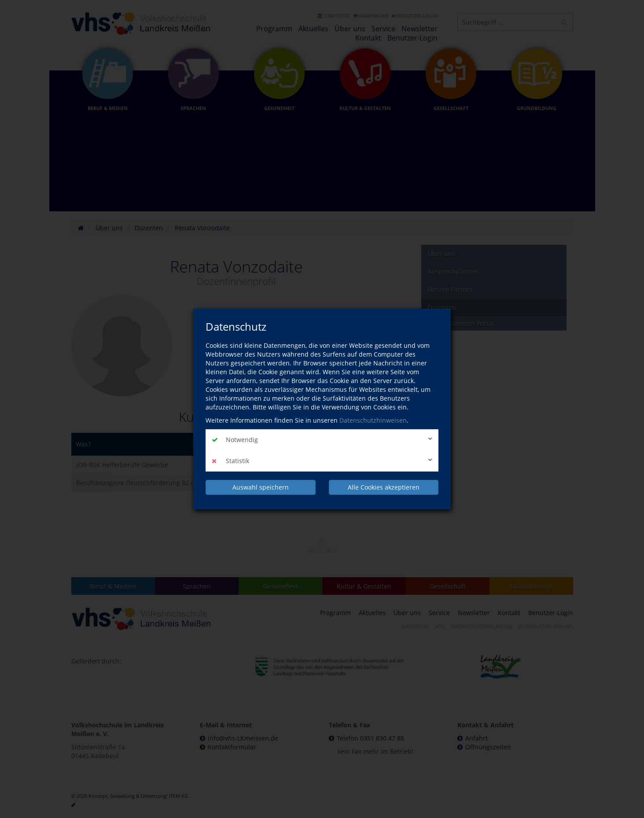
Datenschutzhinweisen (373, 420)
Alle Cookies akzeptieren (384, 487)
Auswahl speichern (261, 487)
